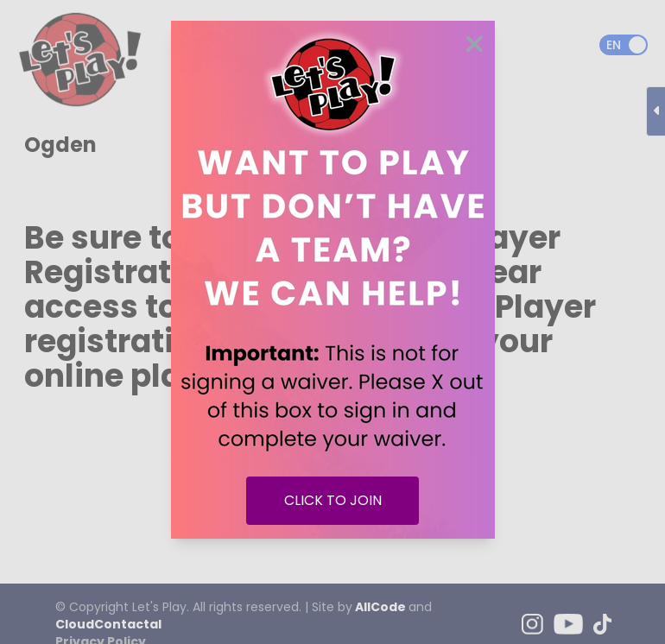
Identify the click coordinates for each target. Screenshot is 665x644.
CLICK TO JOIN (333, 500)
